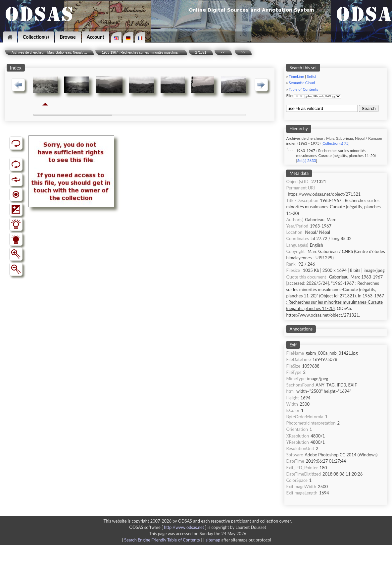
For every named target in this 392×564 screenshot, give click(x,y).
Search (368, 108)
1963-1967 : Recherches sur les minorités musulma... (141, 52)
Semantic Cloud (302, 83)
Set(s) (311, 76)
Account (96, 37)
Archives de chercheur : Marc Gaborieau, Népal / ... (49, 52)
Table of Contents (303, 89)
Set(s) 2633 (307, 160)
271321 (201, 52)
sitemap (213, 540)
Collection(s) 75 (335, 143)
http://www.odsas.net (184, 527)
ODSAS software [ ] (168, 527)
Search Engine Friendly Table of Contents (162, 540)
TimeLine (296, 76)
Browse (68, 37)
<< (223, 52)
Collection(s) (36, 37)
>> (243, 52)
